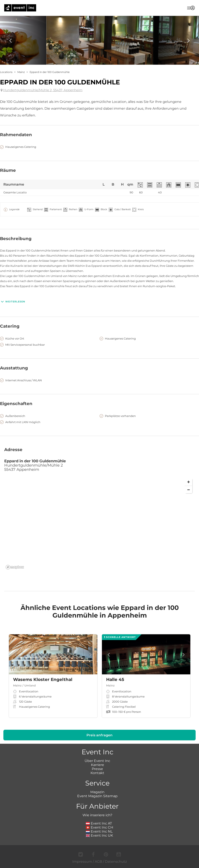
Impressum (82, 862)
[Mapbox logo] (15, 567)
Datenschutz (116, 862)
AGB (98, 862)
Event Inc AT (99, 823)
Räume (8, 170)
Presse (97, 769)
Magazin (97, 792)
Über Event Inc (97, 761)
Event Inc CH (100, 827)
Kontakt (97, 773)
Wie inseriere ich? (97, 815)
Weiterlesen (13, 302)
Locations (6, 72)
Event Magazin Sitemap (97, 796)
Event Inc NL (99, 831)
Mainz (21, 72)
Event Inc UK (99, 835)
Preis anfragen (99, 735)
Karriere (97, 765)
